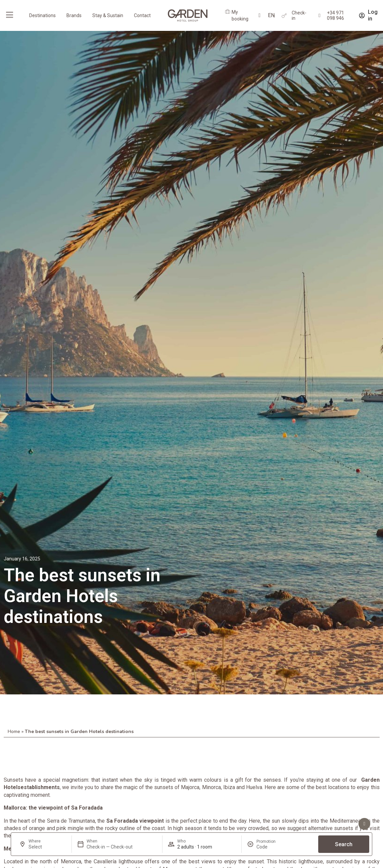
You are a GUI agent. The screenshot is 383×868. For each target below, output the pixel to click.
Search (344, 844)
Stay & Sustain (108, 15)
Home (14, 732)
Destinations (42, 15)
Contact (142, 15)
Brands (74, 15)
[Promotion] (273, 847)
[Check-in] (284, 16)
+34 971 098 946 (336, 15)
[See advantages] (364, 824)
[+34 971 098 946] (319, 16)
